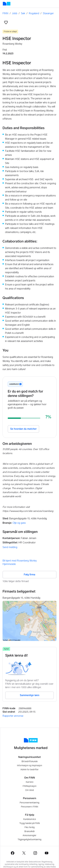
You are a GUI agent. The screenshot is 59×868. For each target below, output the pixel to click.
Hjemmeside (9, 564)
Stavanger (48, 13)
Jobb (15, 13)
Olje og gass (19, 523)
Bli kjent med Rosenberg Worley (20, 561)
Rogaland (34, 13)
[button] (6, 22)
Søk (23, 13)
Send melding (10, 547)
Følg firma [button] (29, 575)
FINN (5, 13)
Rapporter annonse (13, 716)
